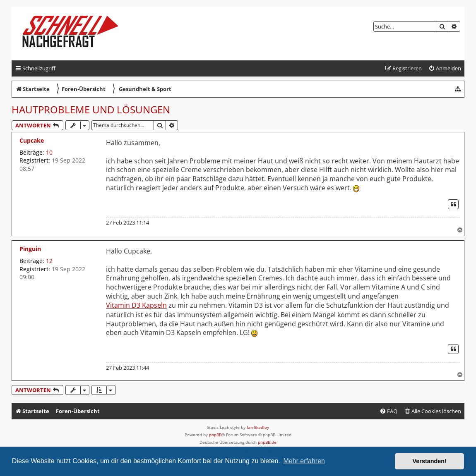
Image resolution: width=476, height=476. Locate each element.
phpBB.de (267, 442)
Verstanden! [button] (430, 461)
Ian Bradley (258, 427)
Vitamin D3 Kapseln (136, 305)
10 (49, 152)
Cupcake (32, 140)
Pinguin (30, 249)
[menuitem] (445, 68)
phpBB (215, 435)
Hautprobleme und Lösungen (91, 109)
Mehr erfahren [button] (304, 461)
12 (49, 261)
